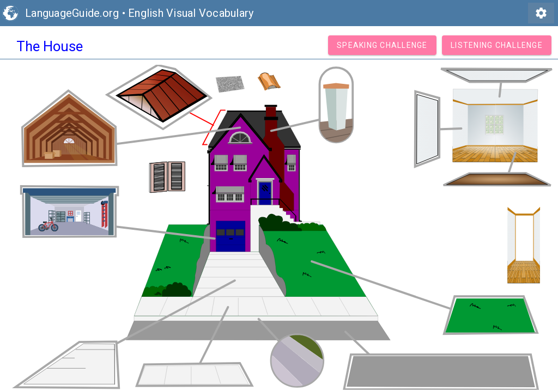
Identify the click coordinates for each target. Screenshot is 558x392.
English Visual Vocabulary (191, 13)
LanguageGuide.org (72, 13)
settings (541, 13)
